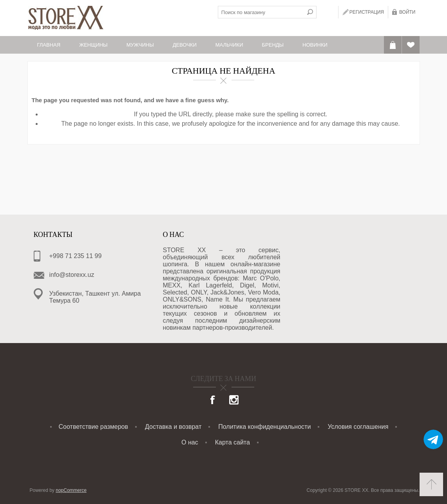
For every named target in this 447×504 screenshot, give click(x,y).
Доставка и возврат (173, 427)
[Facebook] (213, 401)
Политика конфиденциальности (264, 427)
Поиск (310, 12)
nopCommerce (71, 490)
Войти (407, 12)
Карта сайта (233, 442)
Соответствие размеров (93, 427)
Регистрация (367, 12)
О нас (190, 442)
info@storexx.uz (72, 275)
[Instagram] (234, 401)
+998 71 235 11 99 (76, 256)
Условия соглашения (358, 427)
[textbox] (261, 12)
